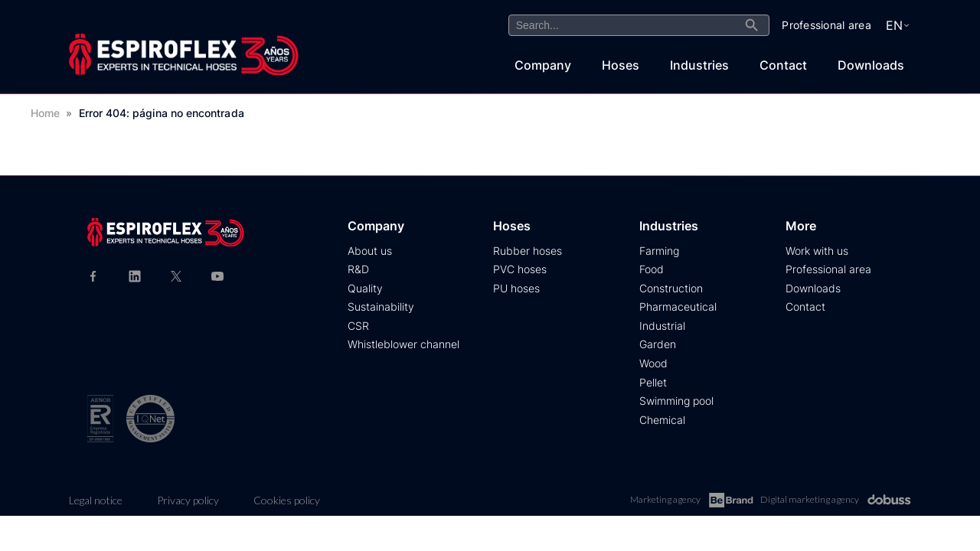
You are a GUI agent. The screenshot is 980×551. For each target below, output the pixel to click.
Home (45, 113)
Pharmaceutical (678, 306)
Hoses (621, 65)
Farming (659, 251)
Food (652, 269)
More (801, 226)
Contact (783, 65)
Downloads (871, 65)
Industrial (662, 326)
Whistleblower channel (403, 344)
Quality (365, 288)
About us (370, 251)
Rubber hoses (528, 251)
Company (543, 65)
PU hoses (516, 288)
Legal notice (96, 500)
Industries (699, 65)
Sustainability (381, 306)
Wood (653, 363)
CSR (358, 326)
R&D (358, 269)
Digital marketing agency (836, 500)
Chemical (662, 420)
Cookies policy (287, 500)
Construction (671, 288)
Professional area (828, 269)
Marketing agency (692, 500)
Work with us (817, 251)
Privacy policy (188, 500)
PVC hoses (520, 269)
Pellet (653, 382)
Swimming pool (676, 401)
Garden (658, 344)
